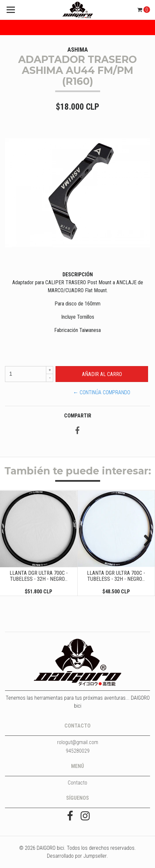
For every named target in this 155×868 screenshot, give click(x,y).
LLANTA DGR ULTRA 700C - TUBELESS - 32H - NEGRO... (39, 576)
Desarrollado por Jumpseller (77, 856)
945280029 (78, 751)
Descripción (78, 274)
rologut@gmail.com (78, 742)
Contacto (77, 783)
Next (145, 541)
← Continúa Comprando (102, 392)
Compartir (78, 416)
